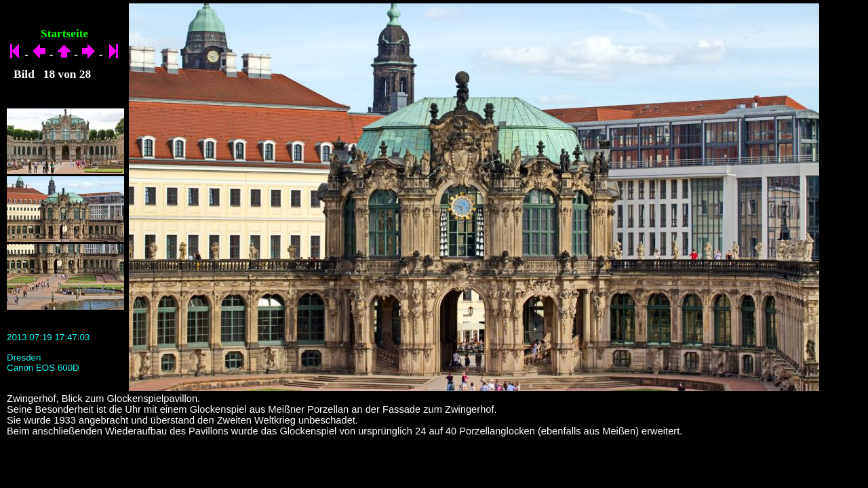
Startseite (64, 34)
